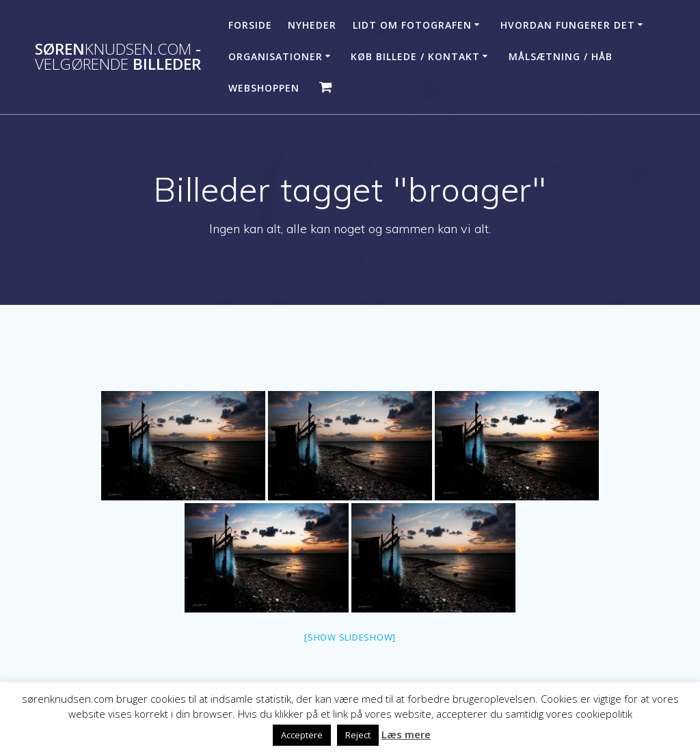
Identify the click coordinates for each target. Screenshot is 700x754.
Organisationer (275, 56)
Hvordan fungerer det (568, 25)
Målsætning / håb (561, 56)
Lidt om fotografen (412, 25)
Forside (250, 25)
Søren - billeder (118, 57)
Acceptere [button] (302, 735)
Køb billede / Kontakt (415, 56)
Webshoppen (264, 88)
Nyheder (312, 25)
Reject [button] (358, 735)
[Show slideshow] (350, 637)
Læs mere (406, 734)
